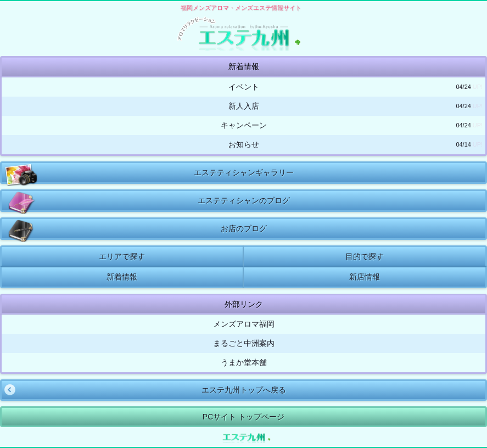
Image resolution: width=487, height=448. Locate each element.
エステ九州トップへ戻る (144, 390)
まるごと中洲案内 (244, 343)
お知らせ (356, 145)
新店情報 (365, 277)
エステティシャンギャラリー (149, 173)
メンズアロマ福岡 (244, 324)
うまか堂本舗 (244, 362)
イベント (356, 87)
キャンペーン (352, 125)
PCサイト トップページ (243, 417)
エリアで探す (122, 256)
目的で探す (365, 256)
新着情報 (122, 277)
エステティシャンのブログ (147, 201)
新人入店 (356, 106)
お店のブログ (136, 229)
